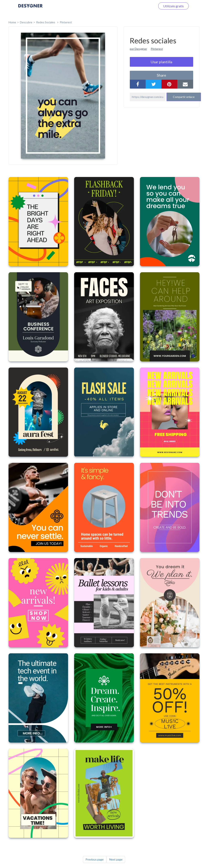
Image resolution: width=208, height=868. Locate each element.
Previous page (95, 859)
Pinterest (66, 22)
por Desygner (138, 49)
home (12, 22)
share (161, 75)
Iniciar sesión (142, 6)
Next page (116, 859)
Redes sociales (46, 22)
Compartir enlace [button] (184, 97)
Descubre (26, 22)
